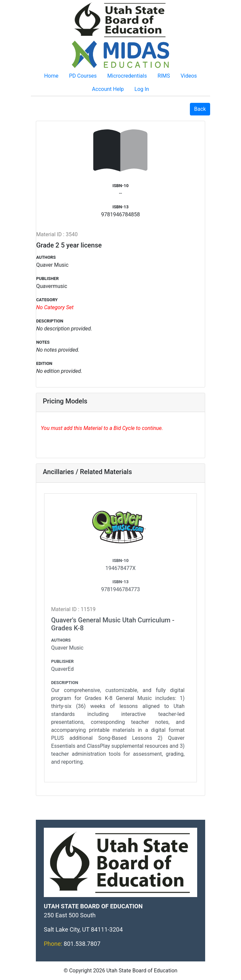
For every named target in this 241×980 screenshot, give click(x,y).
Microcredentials (127, 76)
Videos (189, 76)
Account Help (108, 89)
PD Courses (83, 76)
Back (200, 109)
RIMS (164, 76)
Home (51, 76)
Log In (142, 89)
